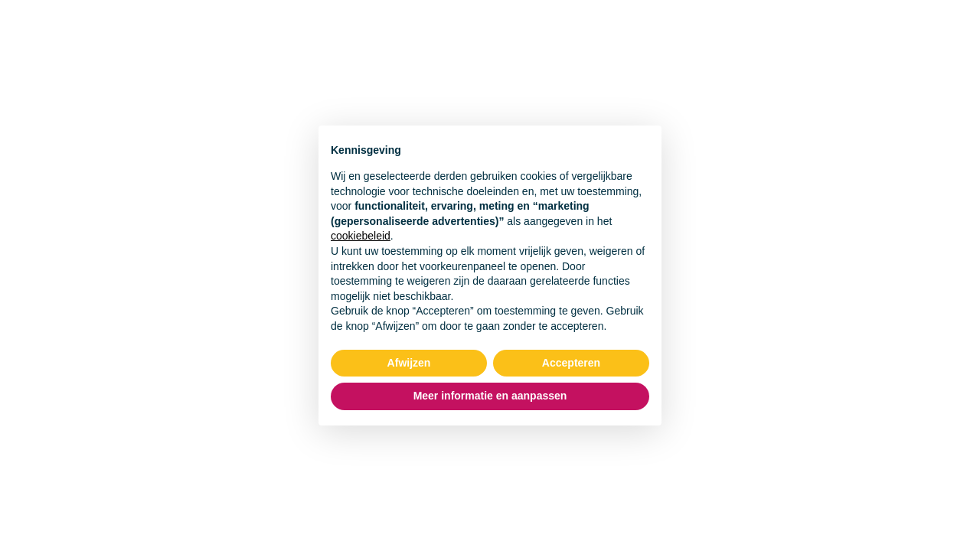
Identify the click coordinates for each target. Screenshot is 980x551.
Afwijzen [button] (409, 363)
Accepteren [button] (571, 363)
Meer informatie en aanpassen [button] (490, 396)
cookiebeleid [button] (361, 236)
